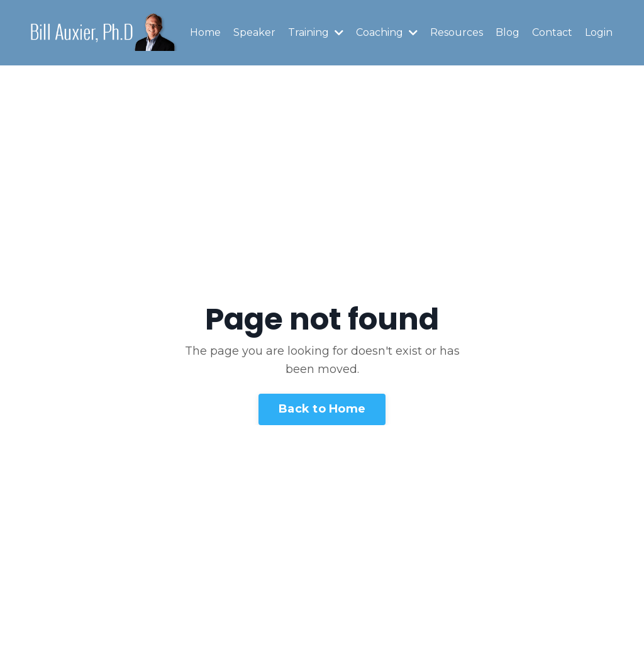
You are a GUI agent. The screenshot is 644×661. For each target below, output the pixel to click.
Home (205, 32)
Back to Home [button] (322, 409)
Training (316, 32)
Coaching (387, 32)
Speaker (254, 32)
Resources (457, 32)
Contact (552, 32)
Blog (508, 32)
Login (599, 32)
